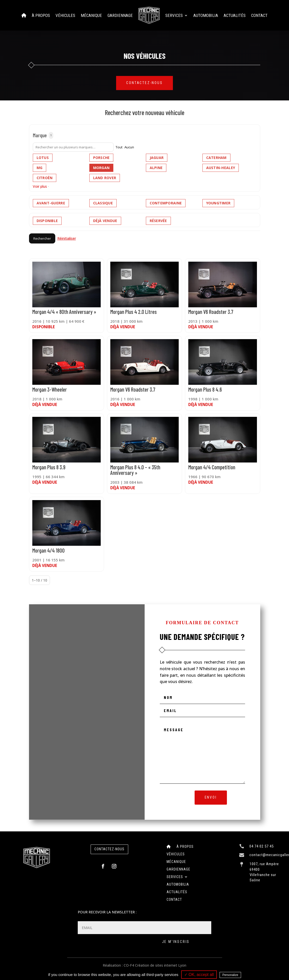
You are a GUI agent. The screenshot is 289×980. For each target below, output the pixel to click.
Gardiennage (120, 15)
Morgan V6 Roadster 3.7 (211, 312)
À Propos (41, 15)
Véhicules (65, 15)
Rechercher (42, 238)
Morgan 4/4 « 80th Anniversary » (64, 312)
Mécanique (91, 15)
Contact (259, 15)
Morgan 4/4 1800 (48, 550)
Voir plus (40, 186)
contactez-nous (109, 849)
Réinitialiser (67, 238)
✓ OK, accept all (199, 975)
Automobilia (206, 15)
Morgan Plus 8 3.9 (49, 467)
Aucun (129, 147)
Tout (119, 147)
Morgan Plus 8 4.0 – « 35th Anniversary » (135, 470)
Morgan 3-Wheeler (50, 389)
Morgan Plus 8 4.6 (205, 389)
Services (174, 15)
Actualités (235, 15)
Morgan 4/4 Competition (212, 467)
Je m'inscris (176, 942)
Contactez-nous (144, 83)
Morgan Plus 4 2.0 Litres (134, 312)
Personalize (230, 975)
